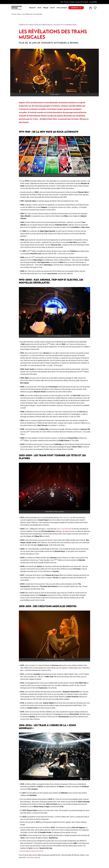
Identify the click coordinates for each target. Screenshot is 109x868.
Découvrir (33, 8)
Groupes (72, 2)
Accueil (14, 15)
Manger (47, 8)
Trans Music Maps (32, 858)
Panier (91, 8)
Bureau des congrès (82, 2)
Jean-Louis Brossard (64, 529)
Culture (19, 15)
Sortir (40, 8)
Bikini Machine (64, 518)
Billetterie (75, 8)
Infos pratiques (63, 8)
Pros (62, 2)
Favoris (95, 8)
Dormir (53, 8)
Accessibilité (93, 2)
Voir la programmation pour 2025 (32, 851)
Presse (66, 2)
